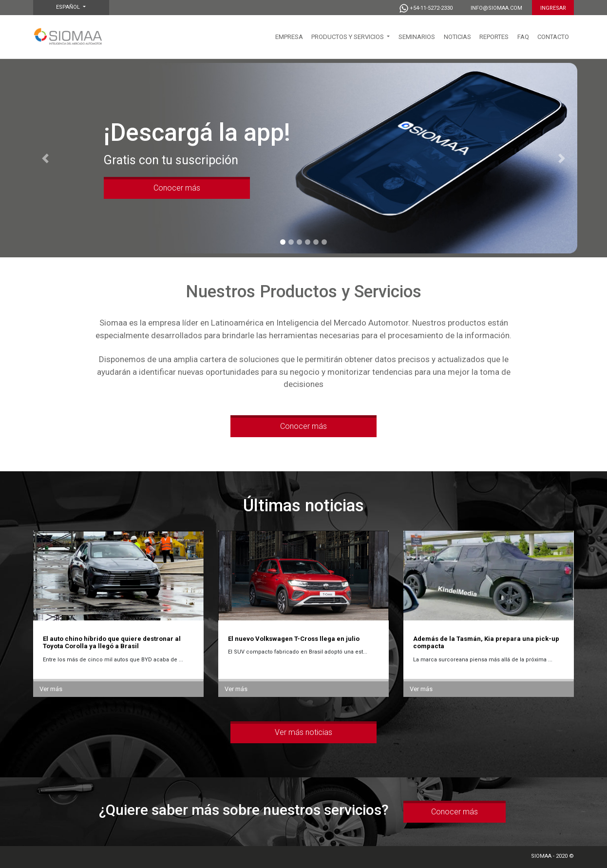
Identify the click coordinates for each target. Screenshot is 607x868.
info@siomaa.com (496, 8)
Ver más (51, 689)
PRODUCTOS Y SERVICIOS (348, 37)
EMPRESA (289, 37)
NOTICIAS (457, 37)
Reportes (494, 37)
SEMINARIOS (417, 37)
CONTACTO (553, 37)
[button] (46, 158)
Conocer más (177, 188)
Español (69, 7)
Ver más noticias (303, 732)
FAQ (523, 37)
